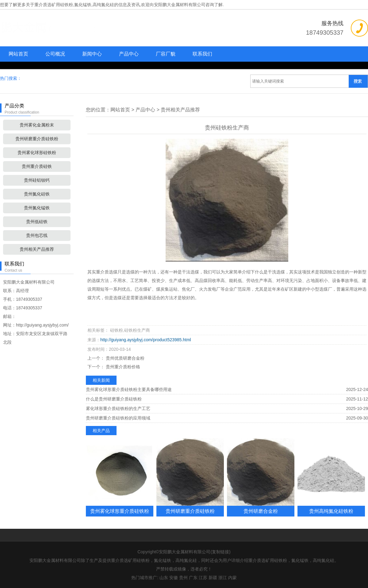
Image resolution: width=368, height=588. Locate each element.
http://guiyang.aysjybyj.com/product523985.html (146, 340)
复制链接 (220, 552)
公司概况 (55, 54)
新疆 (213, 578)
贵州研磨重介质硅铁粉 (37, 139)
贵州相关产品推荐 (37, 249)
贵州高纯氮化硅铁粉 (331, 511)
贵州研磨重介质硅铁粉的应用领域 (118, 418)
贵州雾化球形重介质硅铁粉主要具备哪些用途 (129, 389)
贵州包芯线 (37, 235)
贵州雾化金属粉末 (37, 125)
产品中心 (129, 54)
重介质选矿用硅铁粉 (54, 5)
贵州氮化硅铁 (37, 194)
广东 (193, 578)
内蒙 (232, 578)
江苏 (203, 578)
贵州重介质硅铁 (37, 166)
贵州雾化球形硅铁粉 (37, 153)
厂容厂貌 (166, 54)
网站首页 (18, 54)
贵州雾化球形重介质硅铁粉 (120, 511)
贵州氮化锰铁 (37, 208)
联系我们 (202, 54)
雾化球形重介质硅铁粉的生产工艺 (118, 408)
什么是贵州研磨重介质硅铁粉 (114, 399)
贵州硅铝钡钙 (37, 180)
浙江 (223, 578)
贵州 (183, 578)
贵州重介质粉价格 (122, 367)
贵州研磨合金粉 (261, 511)
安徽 (174, 578)
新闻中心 (92, 54)
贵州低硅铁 (37, 222)
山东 (164, 578)
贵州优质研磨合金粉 (125, 358)
